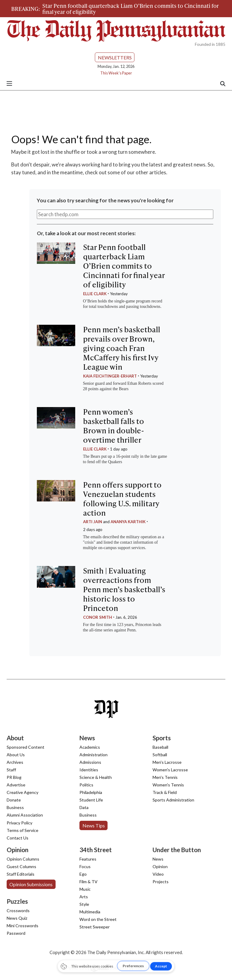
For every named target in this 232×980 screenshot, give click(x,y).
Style (84, 904)
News (158, 859)
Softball (160, 755)
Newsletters (115, 57)
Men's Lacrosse (167, 762)
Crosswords (18, 910)
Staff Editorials (21, 874)
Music (85, 889)
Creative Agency (23, 792)
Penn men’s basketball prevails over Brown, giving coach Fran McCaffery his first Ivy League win (122, 348)
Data (84, 807)
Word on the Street (98, 919)
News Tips (94, 825)
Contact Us (18, 838)
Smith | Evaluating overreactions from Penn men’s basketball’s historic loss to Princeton (124, 589)
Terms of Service (23, 830)
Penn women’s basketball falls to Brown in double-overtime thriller (114, 426)
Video (158, 874)
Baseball (160, 747)
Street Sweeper (95, 927)
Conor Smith (98, 617)
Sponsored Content (26, 747)
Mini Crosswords (23, 926)
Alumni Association (25, 815)
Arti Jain (93, 522)
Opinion (160, 866)
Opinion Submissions (31, 884)
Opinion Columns (23, 859)
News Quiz (17, 918)
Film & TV (89, 882)
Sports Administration (173, 800)
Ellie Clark (95, 294)
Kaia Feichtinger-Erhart (110, 376)
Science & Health (96, 777)
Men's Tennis (165, 777)
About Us (16, 755)
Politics (86, 785)
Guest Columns (21, 866)
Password (16, 933)
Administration (93, 755)
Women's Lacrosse (170, 770)
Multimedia (90, 912)
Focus (85, 866)
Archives (15, 762)
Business (15, 807)
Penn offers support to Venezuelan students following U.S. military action (122, 499)
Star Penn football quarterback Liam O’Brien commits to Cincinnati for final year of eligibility (130, 9)
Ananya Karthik (128, 522)
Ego (83, 874)
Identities (89, 770)
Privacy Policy (19, 823)
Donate (14, 800)
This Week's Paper (116, 73)
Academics (90, 747)
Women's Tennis (168, 785)
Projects (161, 882)
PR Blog (14, 777)
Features (88, 859)
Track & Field (165, 792)
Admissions (90, 762)
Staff (11, 770)
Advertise (16, 785)
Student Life (91, 800)
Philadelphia (91, 792)
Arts (84, 897)
